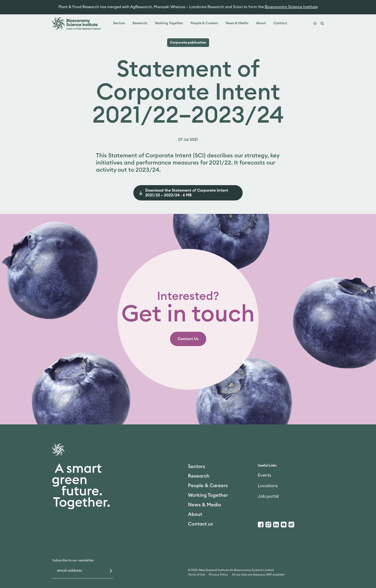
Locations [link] (268, 486)
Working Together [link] (169, 23)
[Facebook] (261, 525)
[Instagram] (268, 525)
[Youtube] (284, 525)
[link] (188, 339)
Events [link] (264, 475)
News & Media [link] (237, 23)
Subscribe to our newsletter (73, 560)
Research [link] (140, 23)
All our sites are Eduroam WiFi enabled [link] (258, 575)
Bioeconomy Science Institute (291, 7)
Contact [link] (280, 23)
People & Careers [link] (204, 23)
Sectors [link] (119, 23)
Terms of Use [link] (197, 575)
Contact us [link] (200, 524)
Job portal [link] (268, 496)
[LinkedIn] (276, 525)
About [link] (261, 23)
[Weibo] (291, 525)
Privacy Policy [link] (218, 575)
